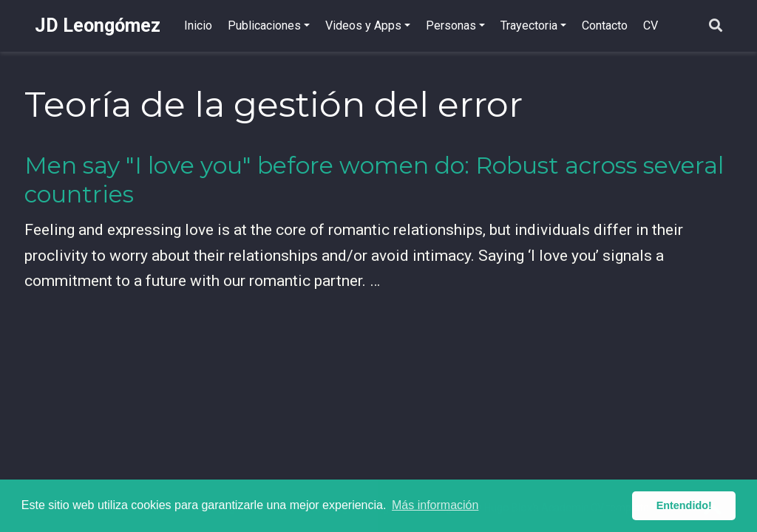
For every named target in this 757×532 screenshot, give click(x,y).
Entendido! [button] (684, 505)
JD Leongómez (98, 25)
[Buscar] (716, 26)
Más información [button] (435, 505)
